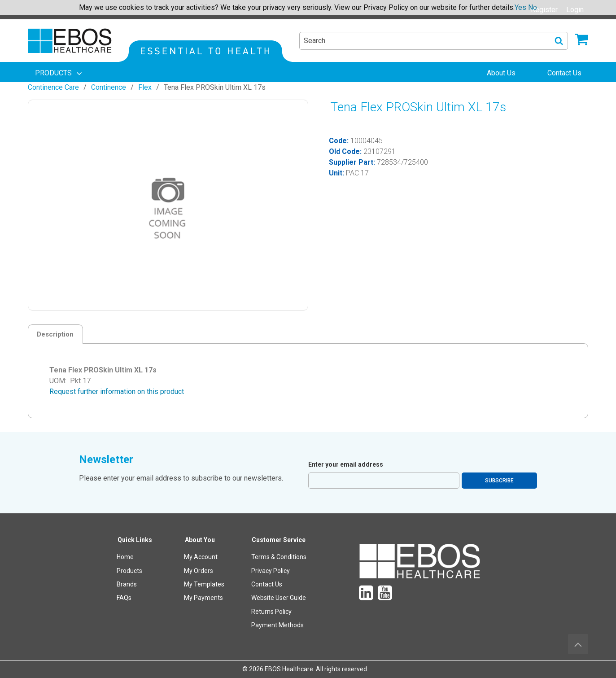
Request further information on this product (117, 391)
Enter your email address (346, 464)
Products (129, 571)
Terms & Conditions (279, 557)
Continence (109, 87)
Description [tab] (55, 334)
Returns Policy (271, 612)
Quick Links (135, 540)
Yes (520, 7)
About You (200, 540)
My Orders (199, 571)
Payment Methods (277, 625)
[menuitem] (59, 73)
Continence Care (53, 87)
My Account (201, 557)
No (533, 7)
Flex (145, 87)
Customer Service (279, 540)
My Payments (203, 598)
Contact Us (267, 584)
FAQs (124, 598)
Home (125, 557)
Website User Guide (279, 598)
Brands (127, 584)
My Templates (204, 584)
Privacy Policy (271, 571)
